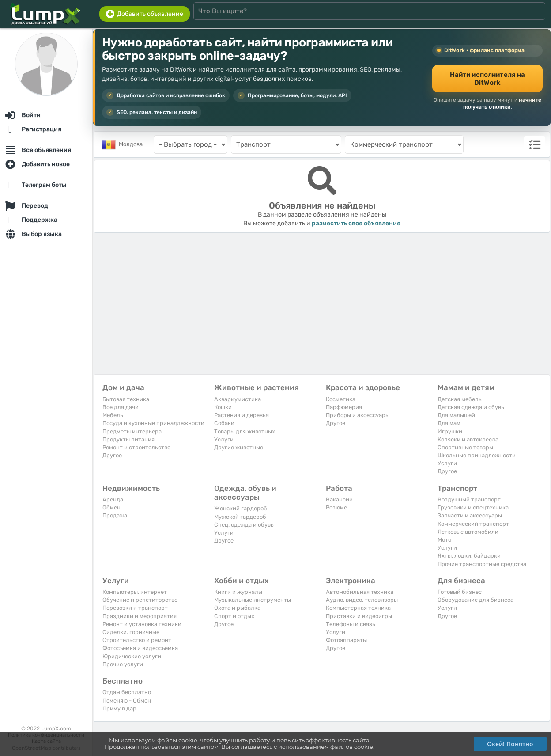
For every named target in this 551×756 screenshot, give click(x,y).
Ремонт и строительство (136, 447)
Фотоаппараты (346, 640)
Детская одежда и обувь (471, 407)
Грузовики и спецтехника (473, 507)
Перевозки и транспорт (135, 608)
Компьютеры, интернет (135, 592)
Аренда (113, 500)
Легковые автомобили (468, 532)
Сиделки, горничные (131, 632)
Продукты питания (128, 439)
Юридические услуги (132, 656)
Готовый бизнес (460, 592)
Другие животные (239, 447)
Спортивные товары (465, 447)
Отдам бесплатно (127, 692)
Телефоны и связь (351, 624)
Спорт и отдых (234, 616)
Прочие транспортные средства (482, 564)
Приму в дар (119, 709)
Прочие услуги (123, 664)
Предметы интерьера (132, 431)
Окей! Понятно (510, 744)
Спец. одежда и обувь (244, 525)
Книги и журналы (238, 592)
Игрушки (450, 431)
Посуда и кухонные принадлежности (153, 423)
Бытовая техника (126, 399)
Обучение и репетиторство (140, 600)
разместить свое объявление (356, 223)
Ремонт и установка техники (142, 624)
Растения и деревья (242, 415)
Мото (444, 540)
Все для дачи (121, 407)
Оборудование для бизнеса (476, 600)
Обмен (111, 507)
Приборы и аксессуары (358, 415)
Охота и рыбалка (237, 608)
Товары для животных (245, 431)
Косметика (341, 399)
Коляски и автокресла (468, 439)
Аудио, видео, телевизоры (362, 600)
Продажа (115, 515)
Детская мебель (460, 399)
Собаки (224, 423)
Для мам (449, 423)
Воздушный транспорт (469, 500)
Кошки (223, 407)
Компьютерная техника (358, 608)
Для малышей (456, 415)
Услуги (224, 439)
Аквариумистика (238, 399)
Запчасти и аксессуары (470, 515)
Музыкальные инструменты (253, 600)
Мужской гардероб (240, 517)
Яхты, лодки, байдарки (469, 556)
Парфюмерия (344, 407)
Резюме (336, 507)
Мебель (113, 415)
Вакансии (339, 500)
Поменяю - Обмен (127, 701)
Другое (112, 455)
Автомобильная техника (360, 592)
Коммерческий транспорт (473, 524)
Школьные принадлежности (477, 455)
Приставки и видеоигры (359, 616)
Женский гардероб (241, 508)
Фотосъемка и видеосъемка (140, 648)
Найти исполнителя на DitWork (488, 79)
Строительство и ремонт (137, 640)
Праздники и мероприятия (140, 616)
